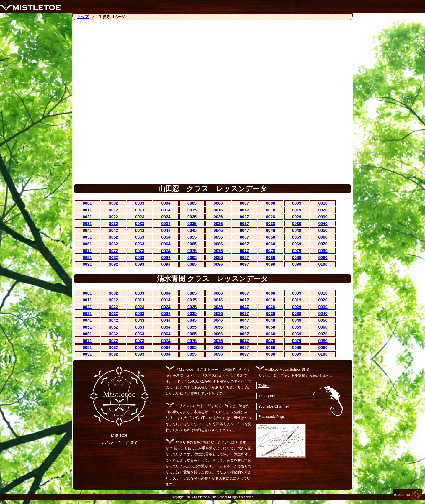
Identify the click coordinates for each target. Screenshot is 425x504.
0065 (192, 244)
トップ (83, 17)
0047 (244, 230)
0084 (166, 257)
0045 (192, 230)
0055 (192, 237)
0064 (166, 244)
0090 (323, 257)
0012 (113, 210)
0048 (270, 230)
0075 (192, 251)
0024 (166, 217)
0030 (323, 217)
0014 (166, 210)
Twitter (264, 386)
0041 (87, 230)
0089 (297, 257)
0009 (297, 203)
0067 (244, 244)
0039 (297, 224)
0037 (244, 224)
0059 (297, 237)
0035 (192, 224)
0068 (270, 244)
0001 (87, 203)
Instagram (267, 396)
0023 (140, 217)
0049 (297, 230)
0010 (323, 203)
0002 (113, 203)
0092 (113, 264)
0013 (140, 210)
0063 (140, 244)
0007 (244, 203)
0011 (87, 210)
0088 (270, 257)
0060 (323, 237)
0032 (113, 224)
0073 (140, 251)
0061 (87, 244)
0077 (244, 251)
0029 (297, 217)
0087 (244, 257)
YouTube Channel (273, 406)
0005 (192, 203)
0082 (113, 257)
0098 (270, 264)
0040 (323, 224)
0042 (113, 230)
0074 (166, 251)
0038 (270, 224)
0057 (244, 237)
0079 (297, 251)
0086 (218, 257)
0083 (140, 257)
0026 (218, 217)
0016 (218, 210)
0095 (192, 264)
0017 (244, 210)
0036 (218, 224)
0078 (270, 251)
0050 (323, 230)
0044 (166, 230)
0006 (218, 203)
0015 (192, 210)
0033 (140, 224)
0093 (140, 264)
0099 (297, 264)
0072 (113, 251)
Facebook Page (272, 417)
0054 (166, 237)
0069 (297, 244)
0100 (323, 264)
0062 (113, 244)
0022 (113, 217)
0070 (323, 244)
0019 (297, 210)
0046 (218, 230)
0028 (270, 217)
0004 (166, 203)
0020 (323, 210)
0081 (87, 257)
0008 (270, 203)
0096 (218, 264)
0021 (87, 217)
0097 (244, 264)
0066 (218, 244)
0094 (166, 264)
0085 (192, 257)
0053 (140, 237)
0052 (113, 237)
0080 (323, 251)
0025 (192, 217)
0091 (87, 264)
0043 (140, 230)
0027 (244, 217)
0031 (87, 224)
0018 (270, 210)
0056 (218, 237)
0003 (140, 203)
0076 (218, 251)
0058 (270, 237)
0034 (166, 224)
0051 (87, 237)
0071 (87, 251)
